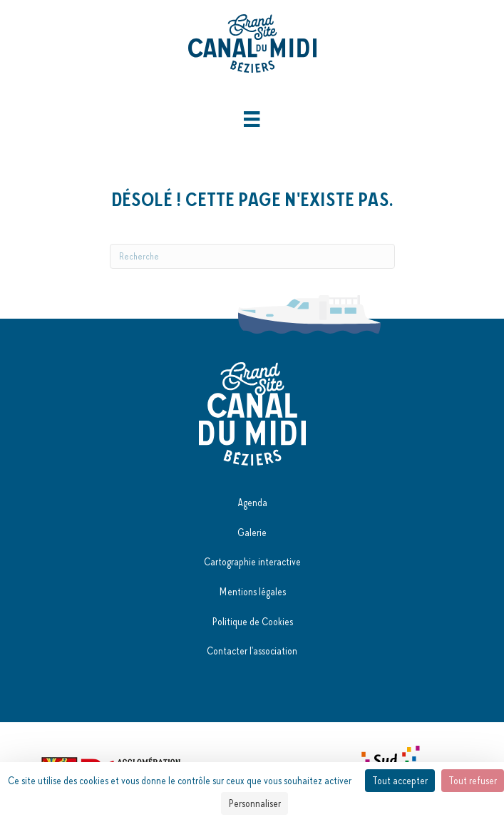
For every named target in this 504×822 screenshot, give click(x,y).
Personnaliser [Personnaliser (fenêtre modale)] (254, 803)
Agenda (252, 503)
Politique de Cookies (252, 622)
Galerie (252, 533)
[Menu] (252, 119)
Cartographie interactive (252, 562)
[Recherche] (252, 256)
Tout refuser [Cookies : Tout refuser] (473, 781)
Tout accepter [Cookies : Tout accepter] (400, 781)
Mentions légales (252, 592)
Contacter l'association (252, 651)
